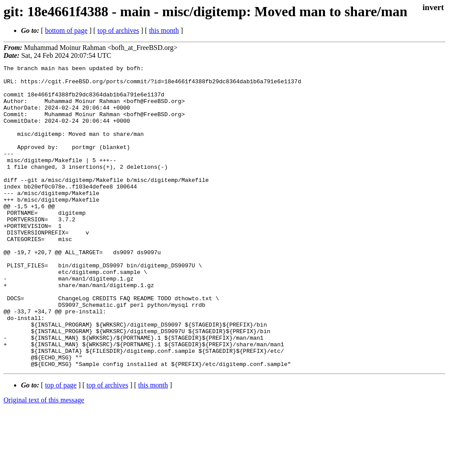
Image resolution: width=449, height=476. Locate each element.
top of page (61, 446)
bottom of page (66, 30)
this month (164, 30)
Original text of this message (44, 460)
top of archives (118, 30)
